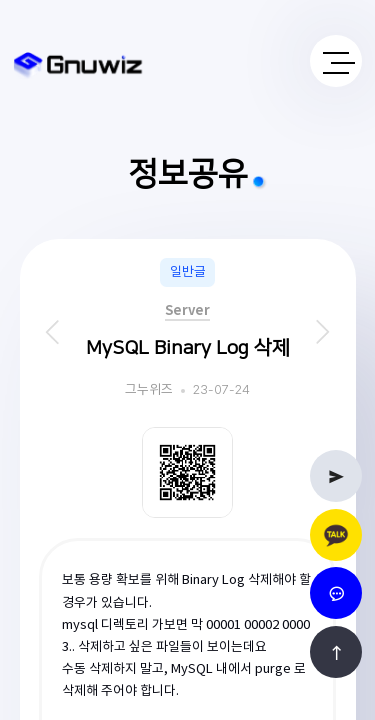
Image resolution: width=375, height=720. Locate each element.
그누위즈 (149, 390)
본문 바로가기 (0, 0)
